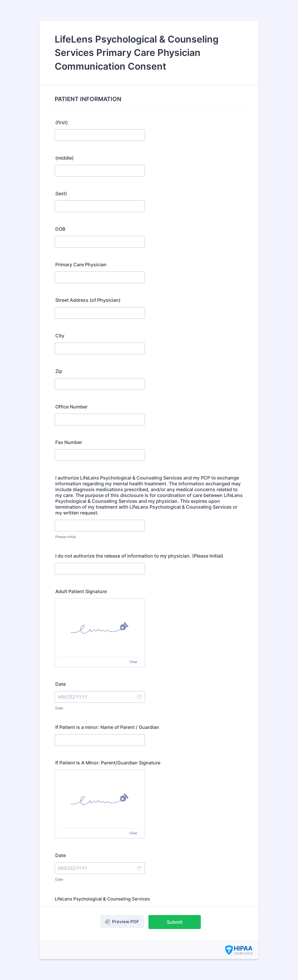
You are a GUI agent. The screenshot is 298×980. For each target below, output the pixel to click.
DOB (60, 229)
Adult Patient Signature (81, 591)
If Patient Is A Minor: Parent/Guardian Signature (108, 763)
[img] (100, 628)
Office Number (71, 407)
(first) (62, 122)
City (60, 336)
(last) (61, 193)
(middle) (64, 158)
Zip (59, 371)
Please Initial (66, 537)
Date (59, 708)
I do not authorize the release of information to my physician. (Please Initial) (139, 556)
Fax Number (69, 442)
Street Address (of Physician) (88, 300)
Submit (175, 922)
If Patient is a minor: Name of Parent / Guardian (107, 727)
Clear (133, 662)
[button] (139, 697)
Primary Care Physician (81, 265)
